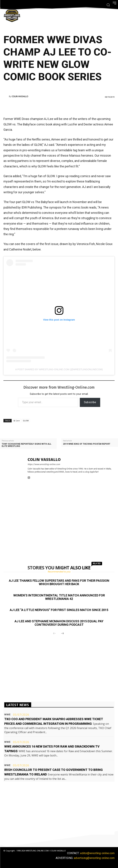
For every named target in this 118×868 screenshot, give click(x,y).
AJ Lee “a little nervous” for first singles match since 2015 (59, 610)
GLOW (26, 421)
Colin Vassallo (20, 96)
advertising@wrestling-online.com (94, 858)
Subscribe (90, 402)
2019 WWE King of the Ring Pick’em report (87, 444)
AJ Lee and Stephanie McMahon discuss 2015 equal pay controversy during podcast (59, 623)
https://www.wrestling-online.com (44, 464)
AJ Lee (17, 421)
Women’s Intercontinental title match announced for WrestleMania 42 (59, 597)
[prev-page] (54, 634)
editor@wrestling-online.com (97, 853)
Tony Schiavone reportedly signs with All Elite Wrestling (27, 445)
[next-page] (63, 634)
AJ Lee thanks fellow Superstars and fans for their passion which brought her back (59, 582)
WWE (7, 714)
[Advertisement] (54, 107)
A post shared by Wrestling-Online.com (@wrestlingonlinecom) (59, 369)
